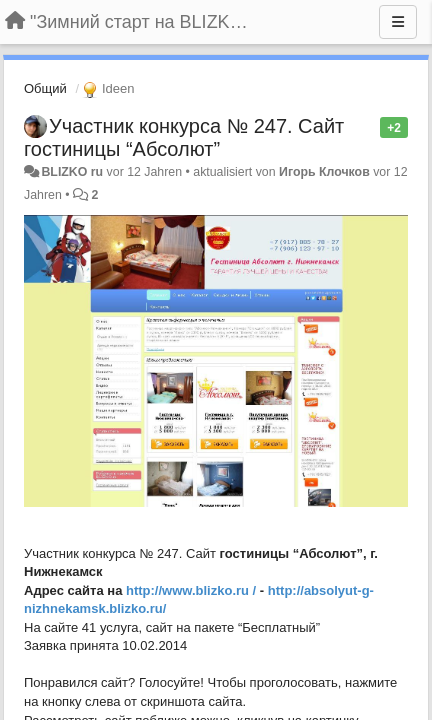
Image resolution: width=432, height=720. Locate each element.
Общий (45, 88)
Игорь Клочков (324, 172)
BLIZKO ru (73, 172)
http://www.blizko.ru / (191, 590)
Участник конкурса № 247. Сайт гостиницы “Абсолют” (184, 137)
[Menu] (398, 22)
